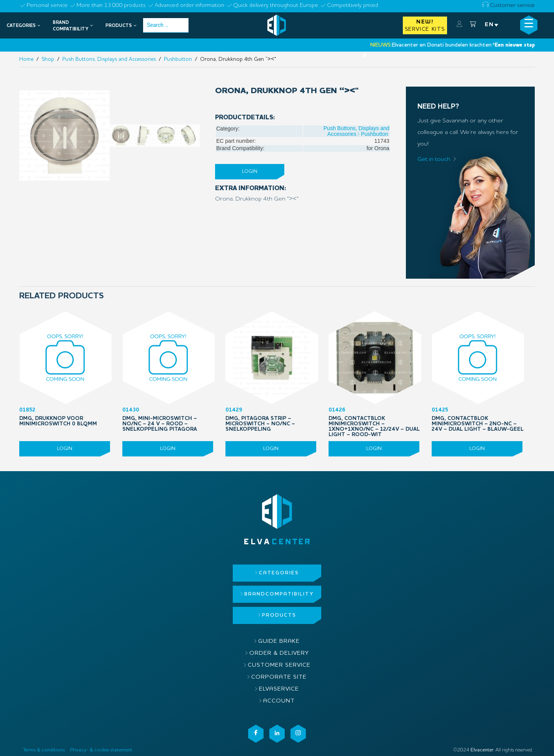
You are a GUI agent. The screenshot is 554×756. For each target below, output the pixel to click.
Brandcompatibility (279, 594)
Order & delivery (279, 653)
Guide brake (279, 641)
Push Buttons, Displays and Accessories (356, 131)
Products (279, 615)
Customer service (509, 6)
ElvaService (279, 689)
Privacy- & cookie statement (101, 750)
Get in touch (434, 159)
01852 (66, 374)
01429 (272, 374)
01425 (478, 374)
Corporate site (279, 677)
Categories (279, 573)
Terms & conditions (44, 750)
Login (250, 171)
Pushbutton (375, 134)
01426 (375, 374)
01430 (169, 374)
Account (279, 701)
